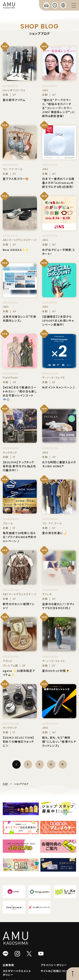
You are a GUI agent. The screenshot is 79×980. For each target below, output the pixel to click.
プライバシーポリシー (54, 965)
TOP (5, 784)
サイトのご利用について (55, 971)
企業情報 (8, 965)
